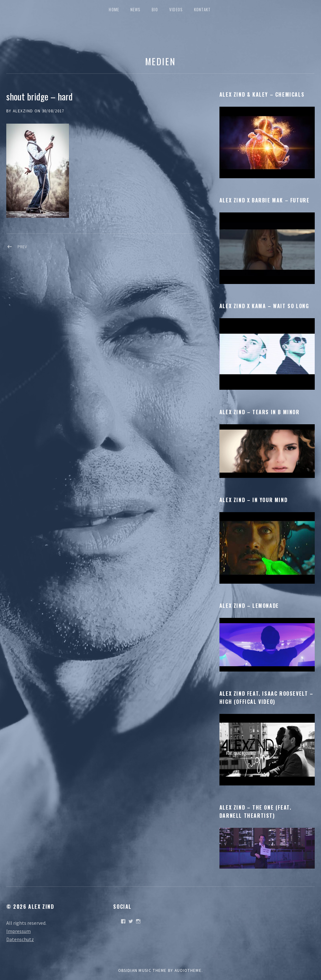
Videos (176, 9)
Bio (155, 9)
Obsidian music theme (142, 970)
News (136, 9)
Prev (22, 247)
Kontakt (203, 9)
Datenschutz (20, 939)
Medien (160, 61)
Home (114, 9)
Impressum (18, 931)
